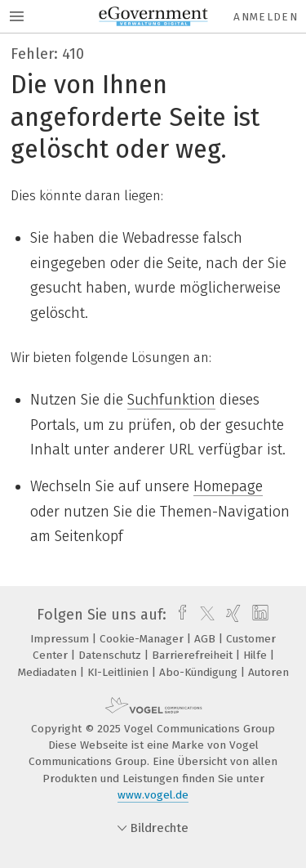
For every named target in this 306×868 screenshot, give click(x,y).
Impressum (61, 639)
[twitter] (203, 615)
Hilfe (257, 655)
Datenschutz (111, 655)
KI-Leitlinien (120, 672)
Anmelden (266, 17)
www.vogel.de (153, 795)
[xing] (231, 615)
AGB (206, 639)
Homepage (228, 486)
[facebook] (178, 615)
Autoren (268, 672)
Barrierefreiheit (194, 655)
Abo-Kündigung (200, 672)
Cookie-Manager (143, 639)
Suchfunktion (171, 400)
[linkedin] (258, 615)
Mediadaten (49, 672)
